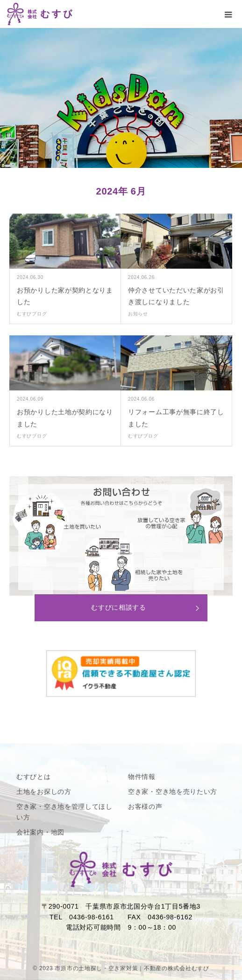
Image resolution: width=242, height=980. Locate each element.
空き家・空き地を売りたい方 (173, 792)
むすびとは (34, 777)
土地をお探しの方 (44, 792)
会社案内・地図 (40, 832)
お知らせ (138, 314)
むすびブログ (32, 314)
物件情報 (142, 777)
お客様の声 (145, 806)
